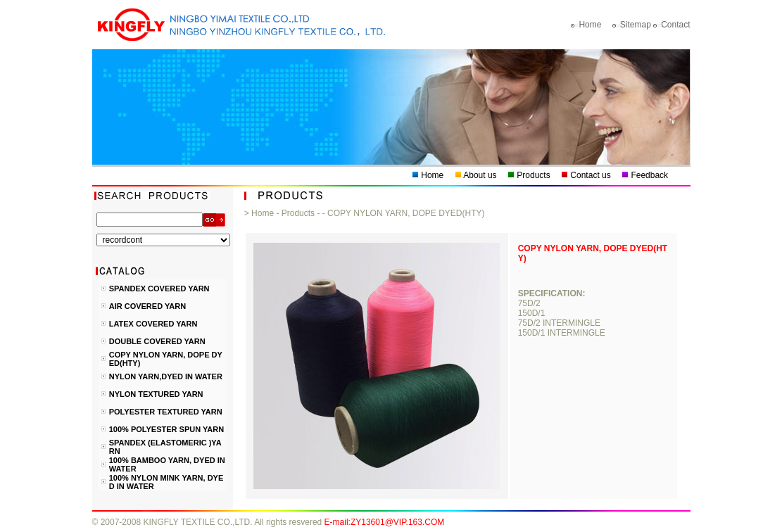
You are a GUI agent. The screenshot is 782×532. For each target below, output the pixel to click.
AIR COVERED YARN (147, 306)
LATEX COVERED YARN (153, 324)
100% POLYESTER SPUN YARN (166, 429)
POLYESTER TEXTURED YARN (166, 412)
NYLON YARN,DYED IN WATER (166, 376)
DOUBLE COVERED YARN (157, 341)
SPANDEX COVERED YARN (159, 289)
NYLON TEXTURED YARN (156, 394)
